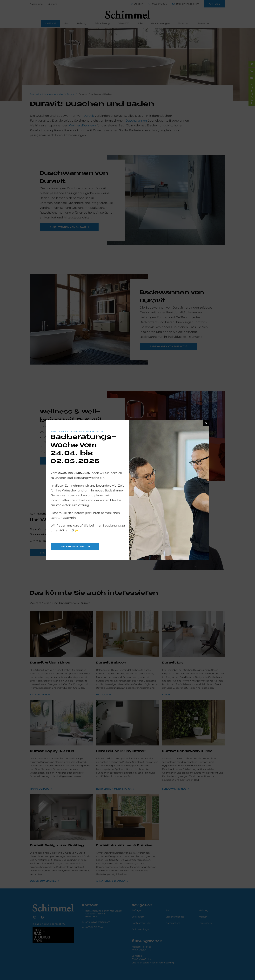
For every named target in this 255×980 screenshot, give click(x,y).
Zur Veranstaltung (74, 546)
